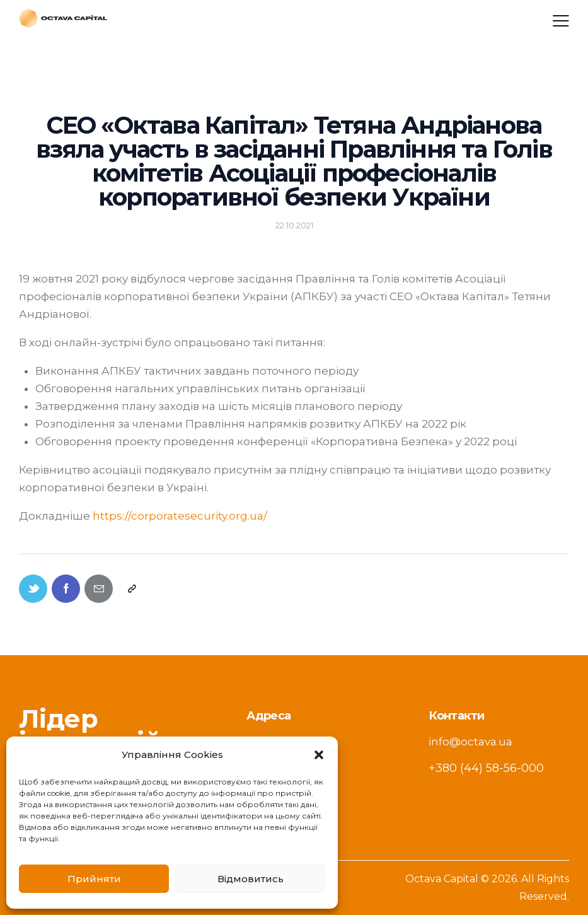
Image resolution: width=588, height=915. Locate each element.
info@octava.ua (470, 742)
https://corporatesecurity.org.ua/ (180, 516)
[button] (319, 755)
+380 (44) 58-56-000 (486, 768)
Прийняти (94, 879)
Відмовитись (251, 879)
